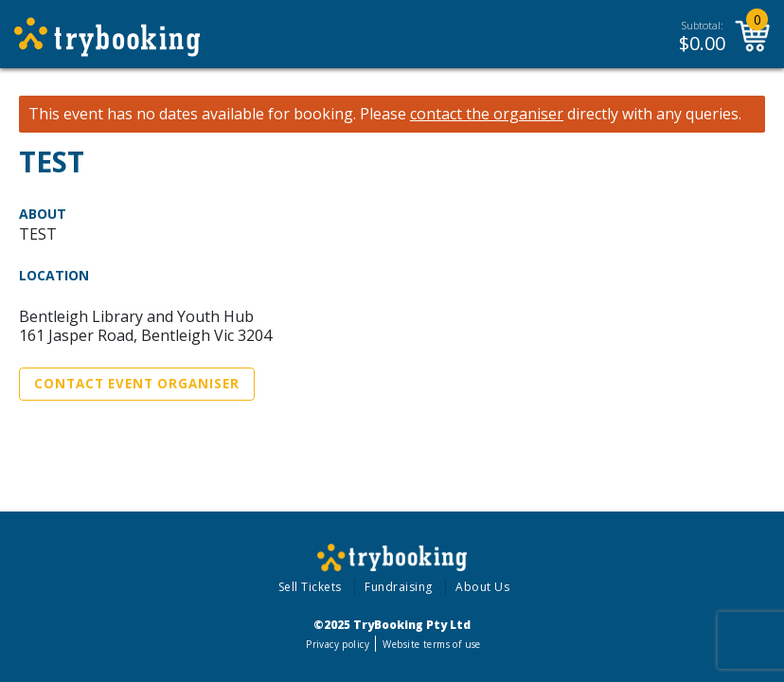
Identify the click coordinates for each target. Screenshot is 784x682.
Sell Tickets (310, 587)
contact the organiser (487, 114)
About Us (482, 587)
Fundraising (399, 587)
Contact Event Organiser (137, 384)
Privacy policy (338, 644)
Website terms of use (431, 644)
